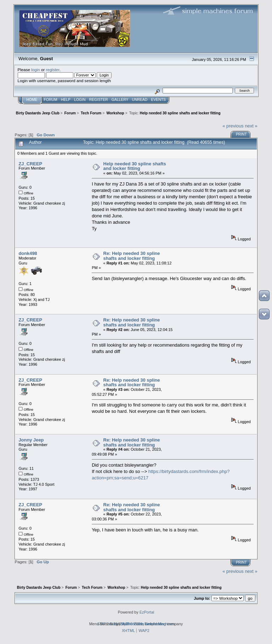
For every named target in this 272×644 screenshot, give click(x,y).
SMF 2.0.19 (107, 624)
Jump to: (202, 598)
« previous (233, 126)
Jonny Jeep (31, 440)
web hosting (155, 624)
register (53, 70)
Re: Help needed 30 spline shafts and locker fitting (132, 256)
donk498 (28, 253)
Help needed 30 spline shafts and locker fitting (135, 166)
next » (251, 126)
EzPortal (147, 612)
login (36, 70)
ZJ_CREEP (30, 164)
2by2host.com (132, 624)
